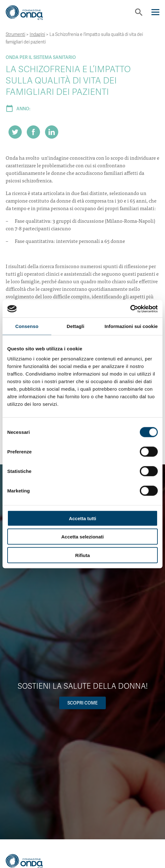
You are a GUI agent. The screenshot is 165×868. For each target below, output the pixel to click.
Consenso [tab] (27, 326)
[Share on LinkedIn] (52, 132)
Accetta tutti (83, 518)
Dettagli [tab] (76, 326)
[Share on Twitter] (15, 132)
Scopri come (82, 703)
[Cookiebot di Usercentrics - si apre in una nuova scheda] (130, 309)
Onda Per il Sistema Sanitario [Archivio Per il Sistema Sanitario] (41, 57)
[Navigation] (155, 12)
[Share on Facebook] (33, 132)
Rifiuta (83, 555)
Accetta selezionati (82, 537)
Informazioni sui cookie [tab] (131, 326)
